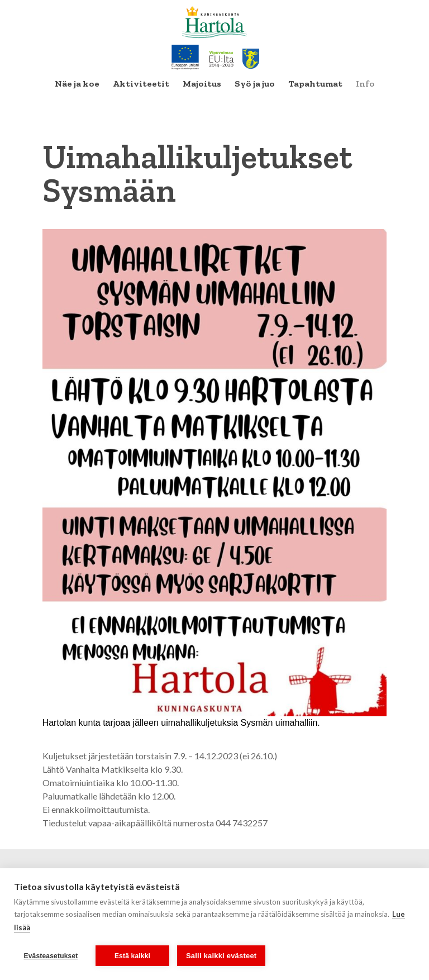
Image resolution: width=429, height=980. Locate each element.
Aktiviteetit (141, 84)
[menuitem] (77, 84)
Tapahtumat (315, 84)
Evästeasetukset (51, 956)
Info (365, 84)
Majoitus (202, 84)
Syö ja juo (255, 84)
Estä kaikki (132, 956)
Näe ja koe (77, 84)
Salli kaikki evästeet (221, 956)
